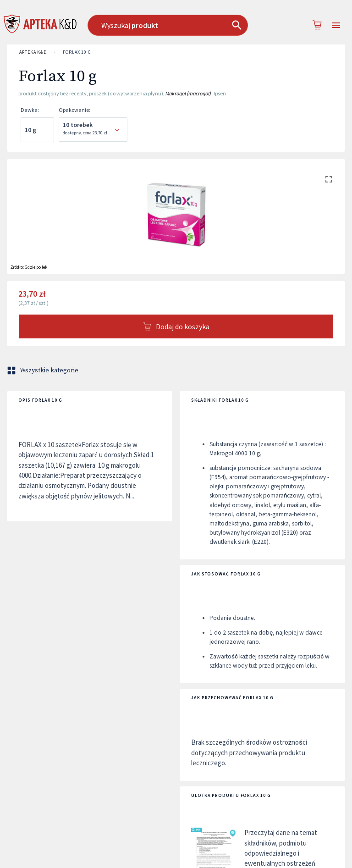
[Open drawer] (336, 25)
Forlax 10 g (77, 52)
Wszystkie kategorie (44, 370)
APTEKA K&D (33, 52)
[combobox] (172, 25)
